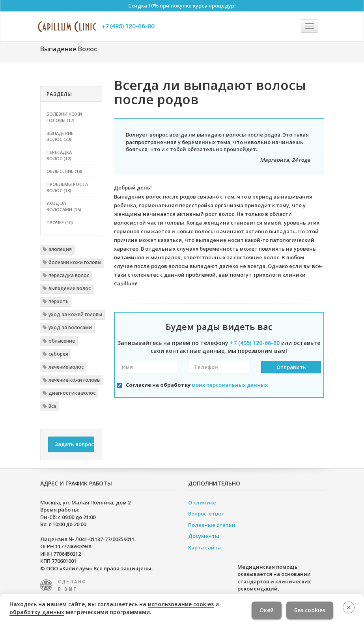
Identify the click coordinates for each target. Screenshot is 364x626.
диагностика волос (72, 393)
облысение (62, 341)
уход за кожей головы (75, 314)
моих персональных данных (230, 385)
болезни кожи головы (75, 262)
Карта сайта (204, 547)
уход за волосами (70, 327)
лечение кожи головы (75, 380)
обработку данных (37, 612)
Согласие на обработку (197, 385)
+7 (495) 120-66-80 (128, 26)
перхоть (59, 301)
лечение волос (66, 367)
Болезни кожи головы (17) (64, 117)
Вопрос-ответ (206, 514)
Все (52, 406)
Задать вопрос (74, 444)
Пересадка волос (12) (59, 155)
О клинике (202, 502)
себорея (58, 354)
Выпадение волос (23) (60, 136)
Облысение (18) (64, 171)
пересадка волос (69, 275)
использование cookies (181, 604)
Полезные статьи (212, 525)
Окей (267, 610)
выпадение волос (70, 288)
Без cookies (310, 610)
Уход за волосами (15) (64, 206)
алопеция (60, 249)
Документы (204, 536)
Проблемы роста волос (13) (67, 187)
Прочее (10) (60, 222)
